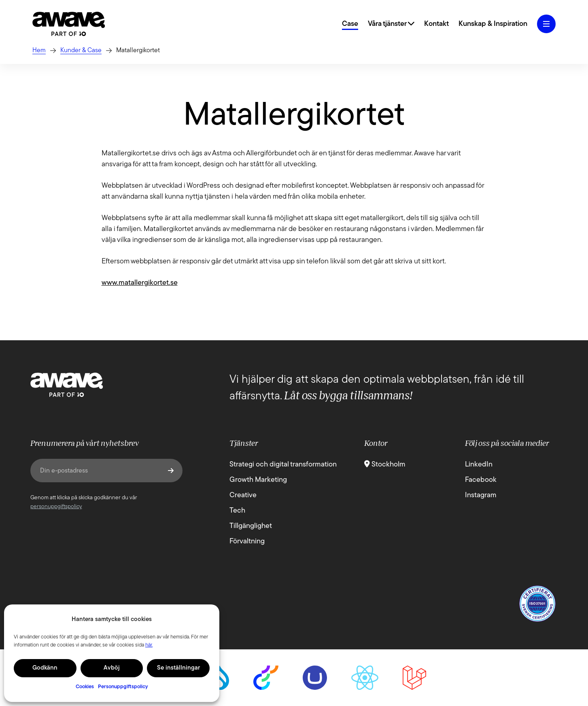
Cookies (85, 687)
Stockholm (385, 465)
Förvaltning (247, 542)
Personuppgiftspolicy (123, 687)
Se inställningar (178, 668)
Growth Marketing (258, 480)
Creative (243, 495)
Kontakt (436, 24)
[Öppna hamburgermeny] (546, 24)
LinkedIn (479, 465)
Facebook (481, 480)
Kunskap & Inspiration (493, 24)
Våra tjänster (391, 24)
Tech (237, 511)
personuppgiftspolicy (56, 507)
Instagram (481, 495)
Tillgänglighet (251, 526)
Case (350, 24)
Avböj (112, 668)
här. (149, 645)
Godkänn (45, 668)
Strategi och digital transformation (283, 465)
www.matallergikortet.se (140, 283)
